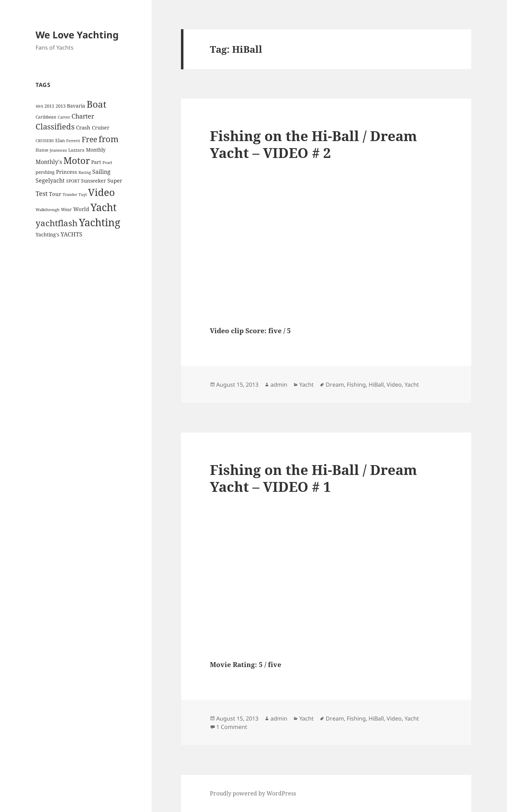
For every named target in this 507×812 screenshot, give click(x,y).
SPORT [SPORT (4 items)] (73, 181)
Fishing (356, 385)
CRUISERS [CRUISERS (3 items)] (45, 141)
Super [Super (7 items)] (115, 180)
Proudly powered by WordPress (253, 793)
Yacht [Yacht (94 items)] (104, 207)
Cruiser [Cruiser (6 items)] (101, 128)
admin (279, 385)
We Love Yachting (77, 35)
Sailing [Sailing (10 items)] (101, 172)
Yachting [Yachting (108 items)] (100, 222)
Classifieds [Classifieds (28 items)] (55, 126)
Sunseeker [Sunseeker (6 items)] (93, 181)
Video (394, 385)
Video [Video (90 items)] (101, 192)
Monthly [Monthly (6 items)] (96, 150)
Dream (335, 385)
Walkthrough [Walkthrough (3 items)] (48, 210)
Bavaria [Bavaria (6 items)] (76, 106)
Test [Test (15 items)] (42, 193)
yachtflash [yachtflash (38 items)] (57, 223)
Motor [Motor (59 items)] (77, 160)
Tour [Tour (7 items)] (55, 194)
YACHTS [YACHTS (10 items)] (71, 234)
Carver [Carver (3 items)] (64, 117)
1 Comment (232, 727)
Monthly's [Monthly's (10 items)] (49, 162)
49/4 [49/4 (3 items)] (39, 106)
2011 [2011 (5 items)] (49, 106)
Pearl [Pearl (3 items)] (107, 163)
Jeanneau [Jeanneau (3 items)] (58, 150)
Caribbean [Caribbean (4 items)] (46, 117)
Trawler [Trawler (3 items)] (70, 195)
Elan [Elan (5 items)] (60, 140)
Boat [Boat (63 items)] (96, 104)
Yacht (306, 385)
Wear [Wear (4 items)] (66, 210)
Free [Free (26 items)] (89, 139)
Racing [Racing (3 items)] (85, 172)
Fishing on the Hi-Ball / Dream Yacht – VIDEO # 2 (313, 144)
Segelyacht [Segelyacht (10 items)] (50, 180)
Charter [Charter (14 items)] (83, 116)
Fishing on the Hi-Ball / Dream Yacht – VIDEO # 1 (313, 478)
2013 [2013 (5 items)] (61, 106)
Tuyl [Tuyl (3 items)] (83, 195)
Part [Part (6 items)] (96, 162)
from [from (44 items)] (109, 139)
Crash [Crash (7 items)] (83, 127)
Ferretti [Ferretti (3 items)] (73, 141)
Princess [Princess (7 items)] (67, 172)
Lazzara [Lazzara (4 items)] (76, 150)
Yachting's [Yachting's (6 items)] (47, 234)
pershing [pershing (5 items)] (45, 172)
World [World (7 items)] (81, 209)
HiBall (376, 385)
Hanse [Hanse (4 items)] (42, 150)
